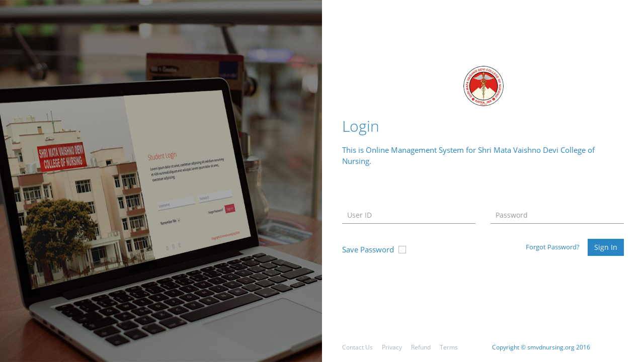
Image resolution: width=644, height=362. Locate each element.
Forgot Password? (553, 247)
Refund (421, 347)
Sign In (606, 247)
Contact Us (357, 347)
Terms (449, 347)
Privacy (392, 347)
